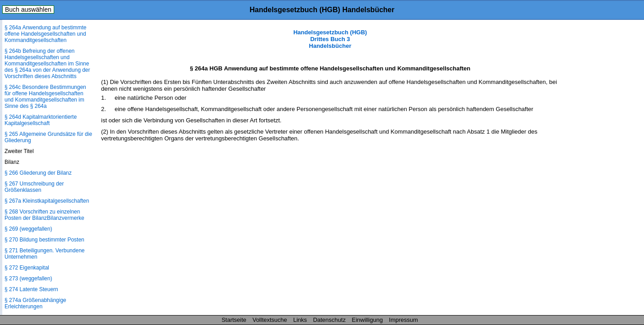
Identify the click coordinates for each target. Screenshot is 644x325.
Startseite (234, 320)
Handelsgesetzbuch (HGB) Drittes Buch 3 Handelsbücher (330, 39)
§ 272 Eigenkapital (27, 268)
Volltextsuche (270, 320)
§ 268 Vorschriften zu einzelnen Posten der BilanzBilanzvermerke (44, 215)
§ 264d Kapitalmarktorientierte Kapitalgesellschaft (41, 120)
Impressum (403, 320)
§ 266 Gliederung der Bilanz (38, 173)
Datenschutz (329, 320)
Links (300, 320)
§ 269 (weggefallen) (28, 229)
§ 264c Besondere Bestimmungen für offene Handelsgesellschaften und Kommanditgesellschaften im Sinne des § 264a (45, 97)
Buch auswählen (28, 9)
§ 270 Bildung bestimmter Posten (44, 240)
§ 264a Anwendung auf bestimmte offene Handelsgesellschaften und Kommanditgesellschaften (45, 34)
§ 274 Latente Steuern (31, 289)
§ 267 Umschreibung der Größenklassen (34, 187)
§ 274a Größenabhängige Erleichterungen (35, 303)
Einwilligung (368, 320)
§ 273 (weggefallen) (28, 279)
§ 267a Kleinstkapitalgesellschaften (47, 201)
